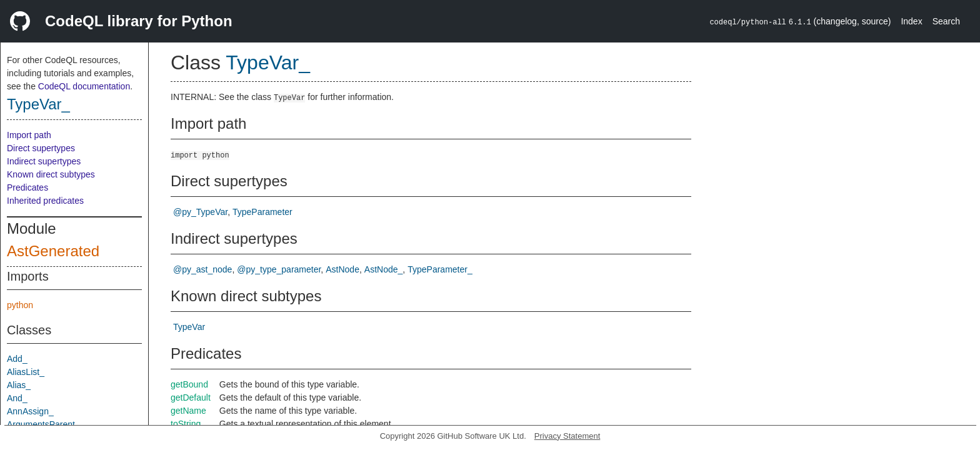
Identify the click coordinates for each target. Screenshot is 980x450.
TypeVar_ (38, 104)
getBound (189, 384)
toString (186, 424)
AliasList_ (26, 372)
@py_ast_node (202, 269)
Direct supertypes (41, 148)
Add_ (17, 359)
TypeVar (189, 327)
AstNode (342, 269)
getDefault (191, 397)
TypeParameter (262, 212)
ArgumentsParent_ (43, 424)
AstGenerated (53, 251)
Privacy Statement (567, 436)
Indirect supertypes (44, 161)
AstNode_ (383, 269)
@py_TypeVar (200, 212)
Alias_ (19, 385)
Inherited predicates (45, 201)
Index (911, 21)
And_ (17, 398)
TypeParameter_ (440, 269)
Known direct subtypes (51, 174)
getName (188, 411)
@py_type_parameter (279, 269)
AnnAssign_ (30, 411)
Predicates (27, 187)
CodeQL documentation (84, 86)
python (20, 305)
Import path (29, 135)
